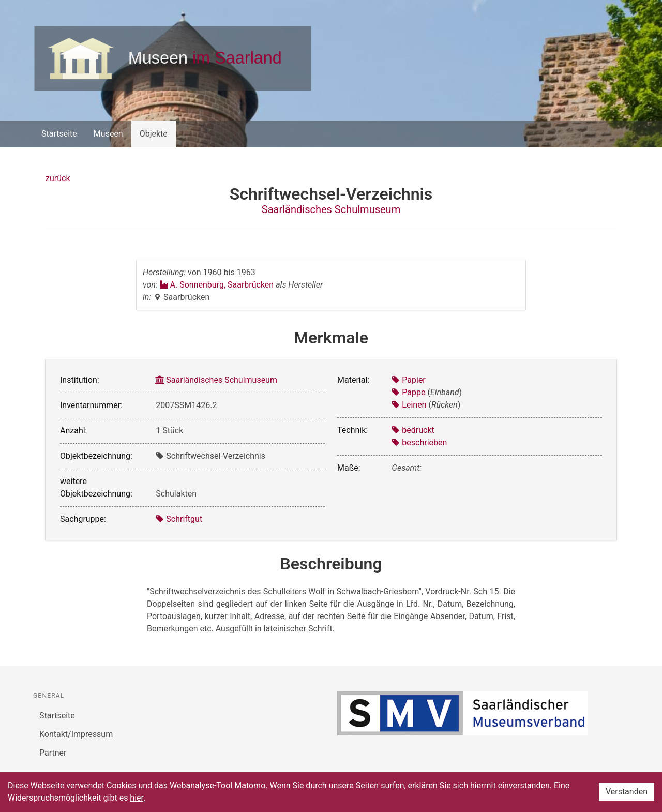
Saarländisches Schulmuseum (331, 209)
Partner (53, 753)
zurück (58, 178)
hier (137, 798)
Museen (108, 134)
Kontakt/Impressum (76, 734)
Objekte (154, 134)
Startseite (59, 134)
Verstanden (627, 792)
